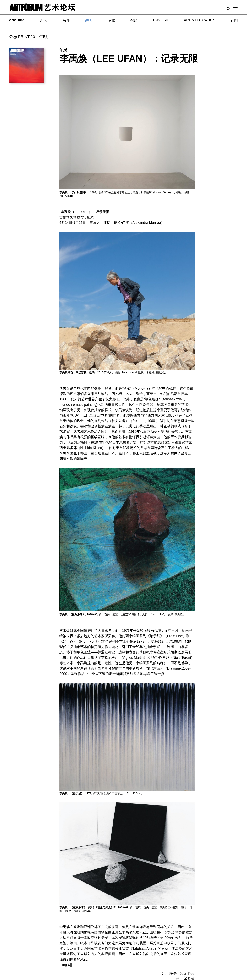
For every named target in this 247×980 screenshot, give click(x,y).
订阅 (234, 20)
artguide (17, 20)
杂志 (89, 20)
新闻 (44, 20)
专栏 (111, 20)
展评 (66, 20)
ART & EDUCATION (200, 20)
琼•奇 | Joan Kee (181, 974)
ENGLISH (161, 20)
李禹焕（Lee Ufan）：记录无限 (129, 59)
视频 (134, 20)
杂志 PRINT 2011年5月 (29, 37)
